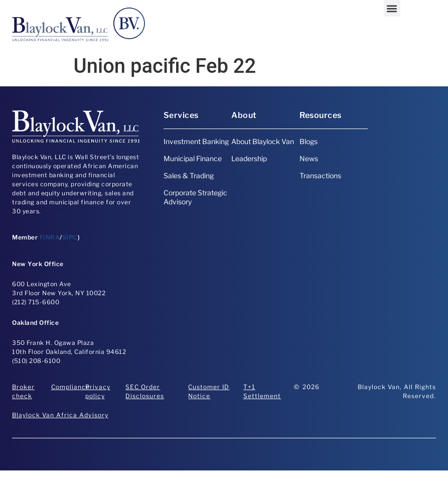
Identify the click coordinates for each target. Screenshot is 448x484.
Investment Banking (196, 141)
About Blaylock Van (263, 141)
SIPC (70, 237)
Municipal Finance (193, 158)
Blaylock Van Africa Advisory (60, 415)
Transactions (320, 175)
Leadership (249, 158)
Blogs (309, 141)
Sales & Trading (189, 175)
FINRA (50, 237)
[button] (392, 8)
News (309, 158)
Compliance (70, 387)
